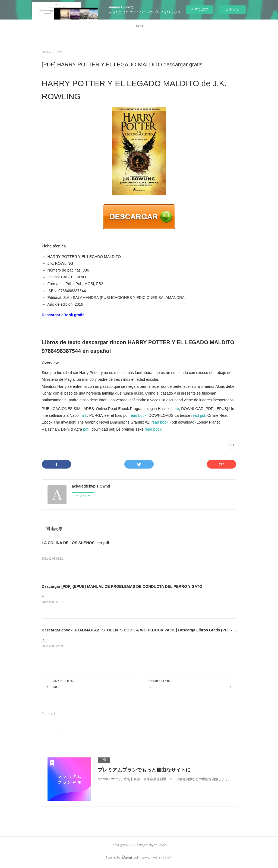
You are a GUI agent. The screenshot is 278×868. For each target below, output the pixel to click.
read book (138, 415)
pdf (86, 429)
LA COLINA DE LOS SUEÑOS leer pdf (76, 543)
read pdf (198, 415)
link (84, 415)
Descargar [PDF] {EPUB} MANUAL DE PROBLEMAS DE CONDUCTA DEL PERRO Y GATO (122, 587)
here (175, 409)
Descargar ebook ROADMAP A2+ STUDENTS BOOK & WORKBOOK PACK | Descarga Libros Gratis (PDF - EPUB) (143, 631)
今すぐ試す (200, 9)
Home (139, 26)
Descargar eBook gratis (63, 315)
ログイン (232, 10)
